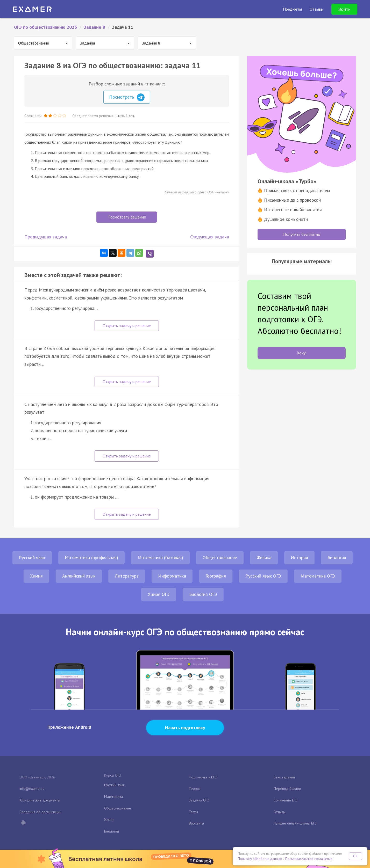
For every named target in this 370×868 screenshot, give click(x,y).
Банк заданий (284, 777)
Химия (36, 576)
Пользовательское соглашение (309, 859)
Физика (264, 557)
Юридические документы (40, 800)
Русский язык (32, 557)
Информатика (172, 576)
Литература (127, 576)
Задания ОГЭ (199, 800)
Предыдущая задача (46, 237)
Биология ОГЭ (203, 594)
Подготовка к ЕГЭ (203, 777)
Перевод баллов (287, 789)
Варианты (196, 823)
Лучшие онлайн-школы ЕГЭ (295, 823)
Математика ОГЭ (318, 576)
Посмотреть (127, 97)
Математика (113, 797)
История (299, 557)
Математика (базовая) (160, 557)
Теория (195, 789)
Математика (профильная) (91, 557)
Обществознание (220, 557)
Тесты (193, 812)
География (216, 576)
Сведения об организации (40, 812)
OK (355, 856)
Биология (337, 557)
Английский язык (79, 576)
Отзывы (280, 812)
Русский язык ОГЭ (263, 576)
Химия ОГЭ (159, 594)
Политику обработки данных (260, 859)
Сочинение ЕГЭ (286, 800)
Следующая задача (210, 237)
